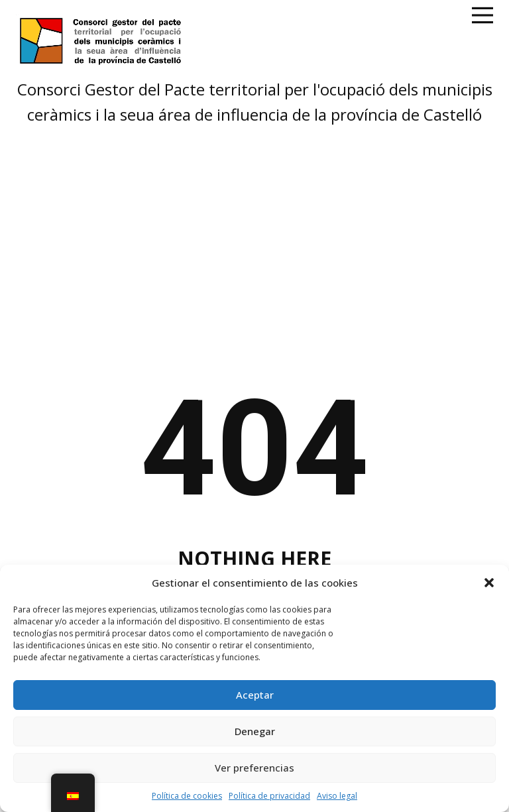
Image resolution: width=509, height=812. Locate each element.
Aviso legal (337, 796)
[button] (489, 583)
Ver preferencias (254, 768)
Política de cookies (187, 796)
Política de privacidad (269, 796)
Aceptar (255, 695)
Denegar (255, 731)
